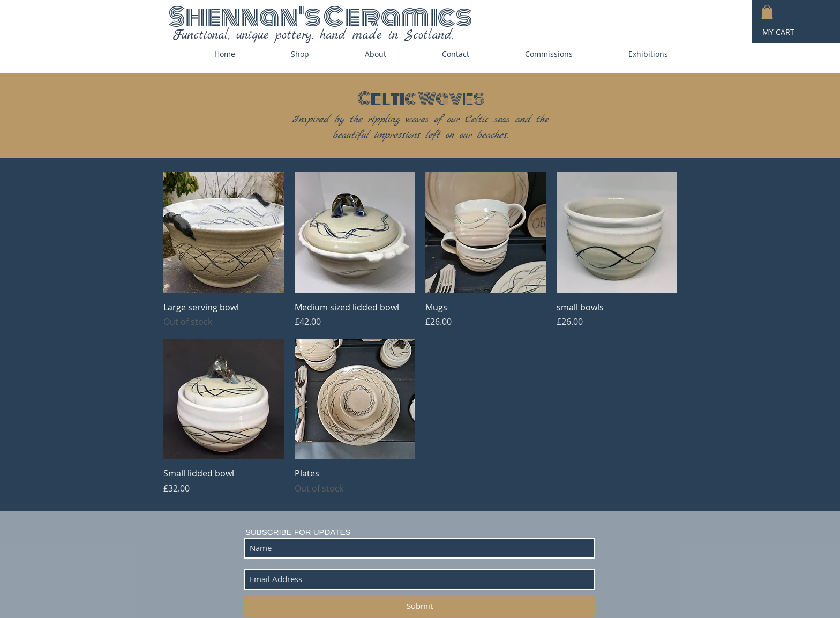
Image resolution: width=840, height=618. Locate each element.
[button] (767, 12)
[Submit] (420, 606)
